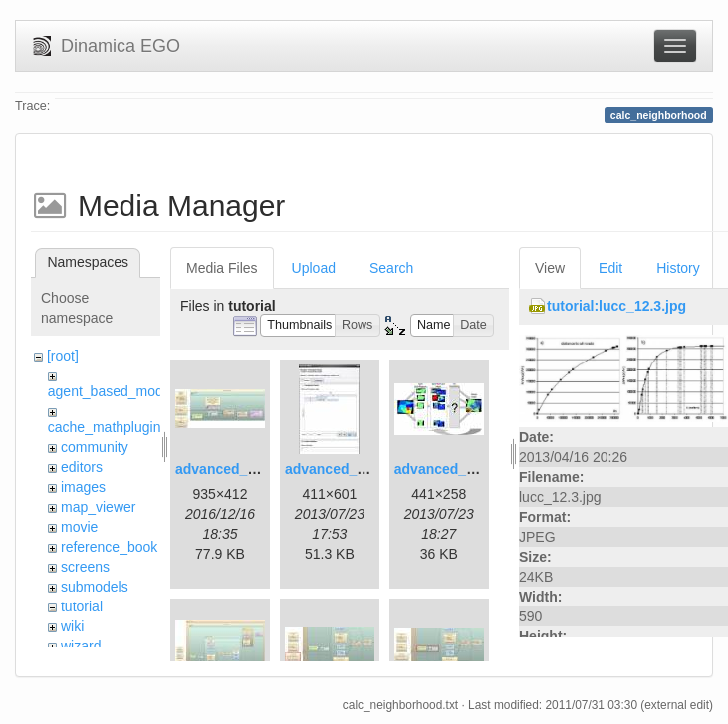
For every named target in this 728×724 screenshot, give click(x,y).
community (95, 447)
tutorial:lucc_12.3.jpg (616, 306)
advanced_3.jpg (447, 469)
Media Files (222, 268)
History (678, 268)
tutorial (82, 606)
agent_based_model (111, 391)
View (550, 268)
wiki (72, 626)
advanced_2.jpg (337, 469)
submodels (95, 587)
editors (82, 467)
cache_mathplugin (105, 427)
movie (79, 527)
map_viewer (98, 507)
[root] (63, 356)
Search (391, 268)
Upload (314, 268)
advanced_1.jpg (228, 469)
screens (85, 567)
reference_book (109, 547)
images (83, 487)
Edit (610, 268)
